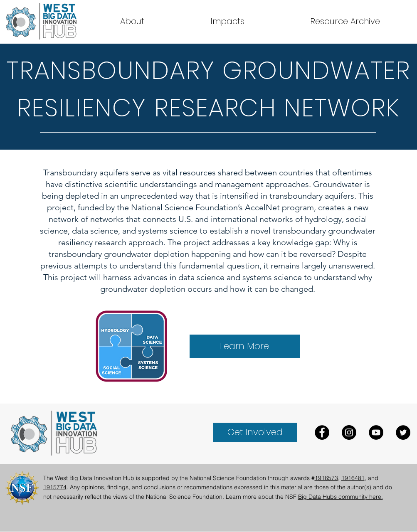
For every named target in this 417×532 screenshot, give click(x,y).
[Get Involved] (255, 432)
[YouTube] (376, 432)
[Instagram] (349, 432)
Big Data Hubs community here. (341, 497)
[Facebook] (322, 432)
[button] (345, 21)
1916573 (326, 478)
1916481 (353, 478)
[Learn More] (245, 346)
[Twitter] (403, 432)
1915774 (55, 487)
